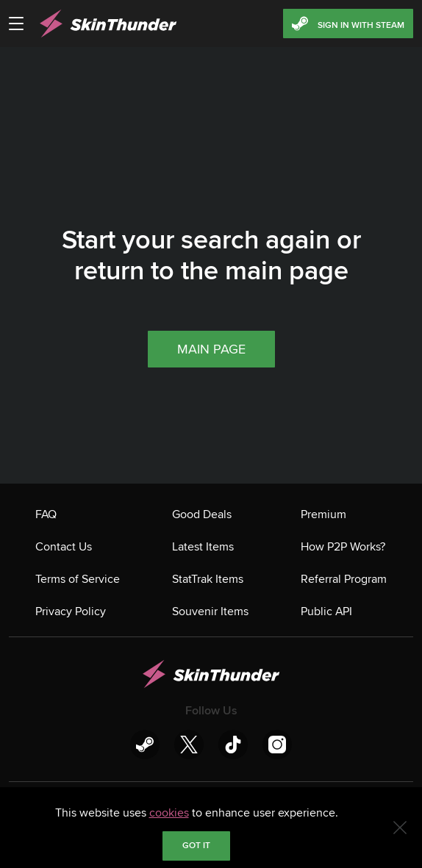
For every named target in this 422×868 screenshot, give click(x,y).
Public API (326, 611)
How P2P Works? (343, 547)
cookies (169, 813)
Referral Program (344, 579)
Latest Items (203, 547)
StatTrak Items (208, 579)
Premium (323, 514)
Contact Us (64, 547)
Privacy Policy (71, 611)
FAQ (46, 514)
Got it (196, 846)
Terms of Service (78, 579)
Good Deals (202, 514)
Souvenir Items (210, 611)
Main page (211, 349)
